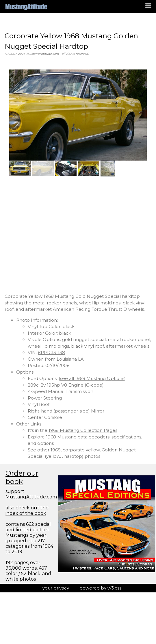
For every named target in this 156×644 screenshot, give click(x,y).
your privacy (56, 588)
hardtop (73, 456)
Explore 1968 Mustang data (58, 437)
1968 (56, 450)
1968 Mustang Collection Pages (83, 430)
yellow (53, 456)
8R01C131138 (51, 352)
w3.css (114, 588)
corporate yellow (81, 450)
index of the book (26, 513)
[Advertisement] (54, 235)
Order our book (22, 477)
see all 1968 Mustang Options (92, 378)
